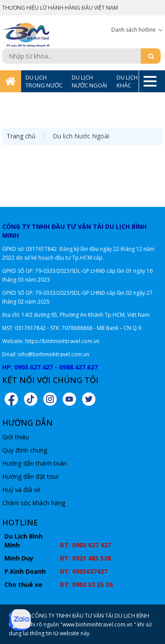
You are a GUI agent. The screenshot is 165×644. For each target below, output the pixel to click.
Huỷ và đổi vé (21, 490)
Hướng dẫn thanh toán (35, 463)
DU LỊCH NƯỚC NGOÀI (89, 81)
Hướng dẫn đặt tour (31, 476)
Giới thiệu (16, 437)
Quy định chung (25, 450)
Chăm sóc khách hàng (34, 503)
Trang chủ (21, 136)
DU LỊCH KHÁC (127, 81)
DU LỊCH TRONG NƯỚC (44, 81)
